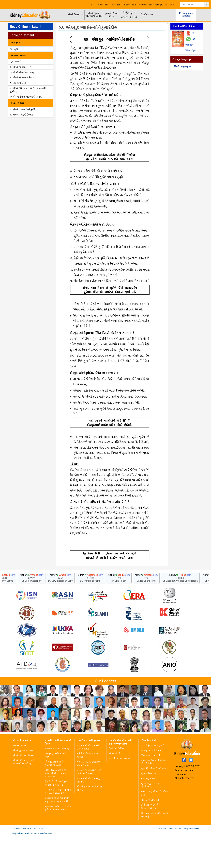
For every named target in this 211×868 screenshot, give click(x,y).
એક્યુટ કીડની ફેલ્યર (151, 782)
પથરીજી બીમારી (149, 810)
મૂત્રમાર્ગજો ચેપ (148, 805)
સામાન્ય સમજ (19, 777)
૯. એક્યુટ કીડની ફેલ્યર (21, 115)
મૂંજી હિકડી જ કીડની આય (154, 800)
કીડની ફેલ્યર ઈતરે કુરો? (152, 777)
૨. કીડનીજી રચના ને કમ (22, 67)
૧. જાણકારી (16, 62)
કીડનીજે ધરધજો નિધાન (23, 787)
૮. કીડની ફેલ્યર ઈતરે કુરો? (23, 109)
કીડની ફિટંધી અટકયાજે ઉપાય (93, 15)
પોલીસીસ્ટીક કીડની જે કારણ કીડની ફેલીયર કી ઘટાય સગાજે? (56, 805)
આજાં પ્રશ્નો (116, 5)
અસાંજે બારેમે (103, 5)
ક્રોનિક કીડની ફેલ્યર (111, 15)
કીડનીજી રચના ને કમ (23, 782)
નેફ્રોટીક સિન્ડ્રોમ (150, 832)
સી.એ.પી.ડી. (115, 785)
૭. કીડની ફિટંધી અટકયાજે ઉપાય (26, 97)
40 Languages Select (186, 14)
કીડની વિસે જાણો (76, 15)
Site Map (16, 861)
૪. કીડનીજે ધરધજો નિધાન (22, 78)
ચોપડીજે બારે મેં (129, 5)
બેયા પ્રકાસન (161, 5)
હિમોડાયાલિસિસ (116, 781)
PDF (194, 33)
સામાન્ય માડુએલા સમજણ (57, 781)
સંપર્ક (172, 5)
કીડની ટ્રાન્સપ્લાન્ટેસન (120, 790)
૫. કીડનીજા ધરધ (18, 83)
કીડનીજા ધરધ (147, 15)
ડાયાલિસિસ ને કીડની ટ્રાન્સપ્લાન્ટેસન (129, 15)
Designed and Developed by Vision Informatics (32, 866)
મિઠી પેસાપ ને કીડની (150, 787)
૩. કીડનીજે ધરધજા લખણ (22, 72)
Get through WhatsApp (191, 45)
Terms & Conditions (33, 861)
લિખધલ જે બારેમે (145, 5)
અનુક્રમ (14, 49)
